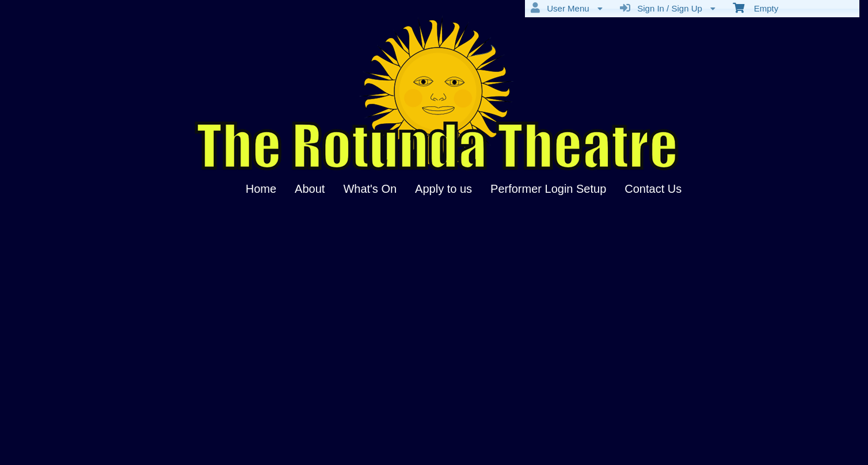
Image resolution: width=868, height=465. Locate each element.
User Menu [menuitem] (567, 8)
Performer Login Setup (548, 189)
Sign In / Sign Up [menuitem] (668, 8)
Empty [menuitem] (755, 7)
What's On (370, 189)
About (310, 189)
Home (261, 189)
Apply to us (443, 189)
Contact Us (653, 189)
